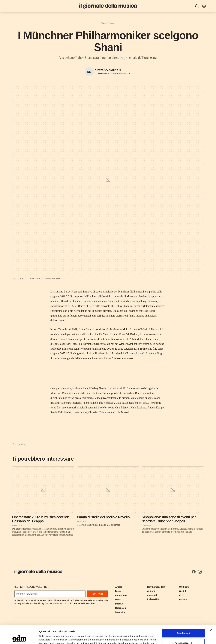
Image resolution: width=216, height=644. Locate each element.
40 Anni (151, 591)
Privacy (183, 600)
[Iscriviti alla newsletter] (204, 6)
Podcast (119, 604)
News (112, 23)
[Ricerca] (197, 6)
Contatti (183, 591)
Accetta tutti (183, 616)
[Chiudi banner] (211, 613)
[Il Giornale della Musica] (108, 6)
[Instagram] (200, 572)
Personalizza (183, 626)
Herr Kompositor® (156, 587)
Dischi (118, 591)
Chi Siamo (184, 587)
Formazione (121, 595)
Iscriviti (97, 594)
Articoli (119, 587)
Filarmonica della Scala (139, 353)
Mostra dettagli (47, 638)
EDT (181, 595)
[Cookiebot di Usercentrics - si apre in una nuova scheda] (19, 638)
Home (104, 23)
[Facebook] (194, 572)
